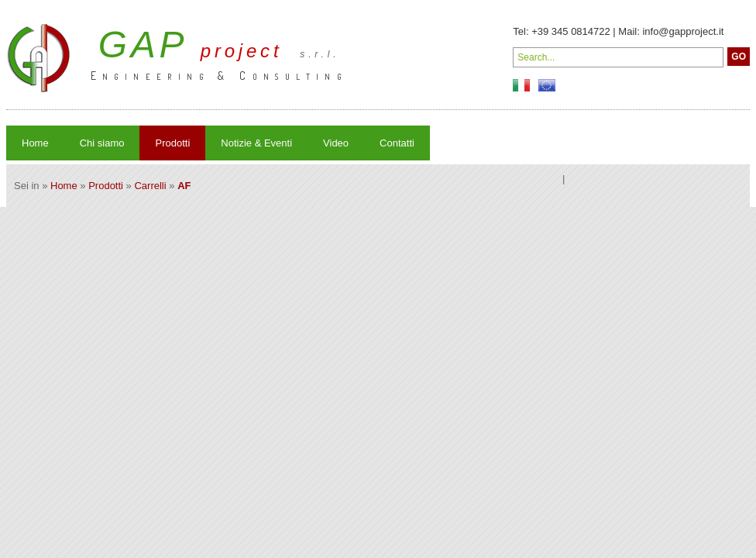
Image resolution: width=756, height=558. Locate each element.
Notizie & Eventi (256, 143)
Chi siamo (102, 143)
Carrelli (150, 186)
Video (336, 143)
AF (184, 186)
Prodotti (172, 143)
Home (35, 143)
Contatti (397, 143)
